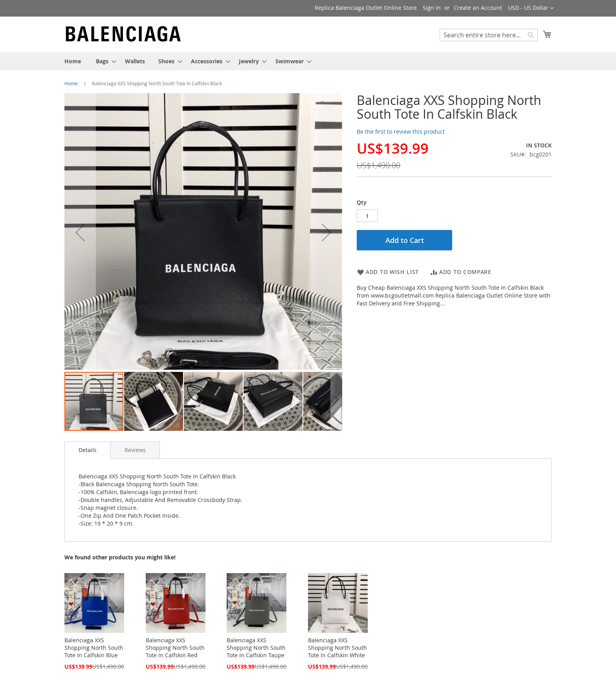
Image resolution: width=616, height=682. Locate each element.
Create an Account (478, 8)
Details (88, 450)
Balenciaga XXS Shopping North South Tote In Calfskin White (337, 648)
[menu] (308, 61)
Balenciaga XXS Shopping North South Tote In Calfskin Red (175, 648)
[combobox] (489, 35)
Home (71, 83)
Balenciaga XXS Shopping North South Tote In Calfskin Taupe (256, 648)
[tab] (88, 450)
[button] (531, 8)
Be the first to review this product (401, 131)
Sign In (432, 8)
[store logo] (123, 34)
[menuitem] (73, 61)
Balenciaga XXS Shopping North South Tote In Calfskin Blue (94, 648)
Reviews (135, 450)
